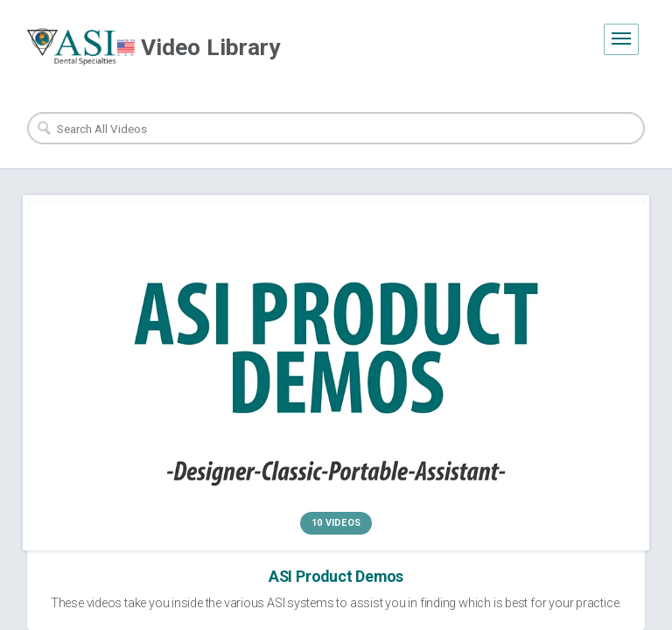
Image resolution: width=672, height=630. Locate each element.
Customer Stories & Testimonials (487, 392)
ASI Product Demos (172, 392)
